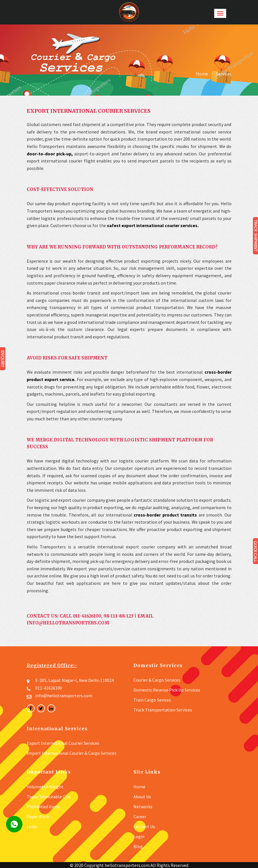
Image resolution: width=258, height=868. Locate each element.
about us (142, 797)
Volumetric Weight (45, 787)
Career (140, 816)
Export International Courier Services (63, 743)
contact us (144, 826)
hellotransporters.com (127, 865)
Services (224, 74)
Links (32, 826)
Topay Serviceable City (48, 797)
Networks (143, 807)
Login (139, 836)
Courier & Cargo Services (157, 680)
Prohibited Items (44, 807)
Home (202, 74)
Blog (138, 846)
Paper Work (38, 816)
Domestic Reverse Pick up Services (167, 690)
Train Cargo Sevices (152, 700)
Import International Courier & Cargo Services (72, 753)
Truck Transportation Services (163, 710)
